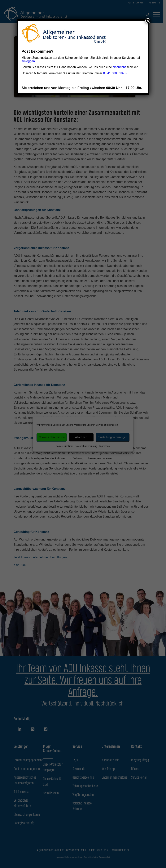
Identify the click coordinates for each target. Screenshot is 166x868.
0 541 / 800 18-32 (115, 73)
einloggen (28, 61)
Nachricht (119, 67)
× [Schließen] (148, 21)
